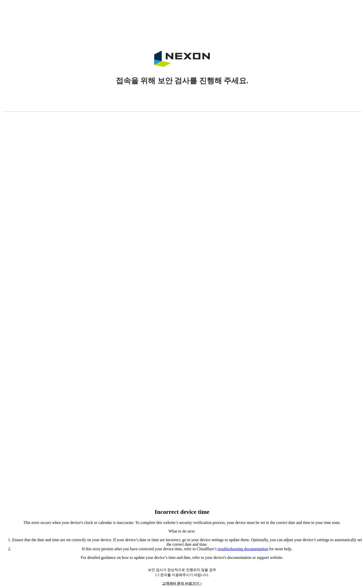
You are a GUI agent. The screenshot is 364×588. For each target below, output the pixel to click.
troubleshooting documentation (243, 549)
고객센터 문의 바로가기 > (182, 584)
